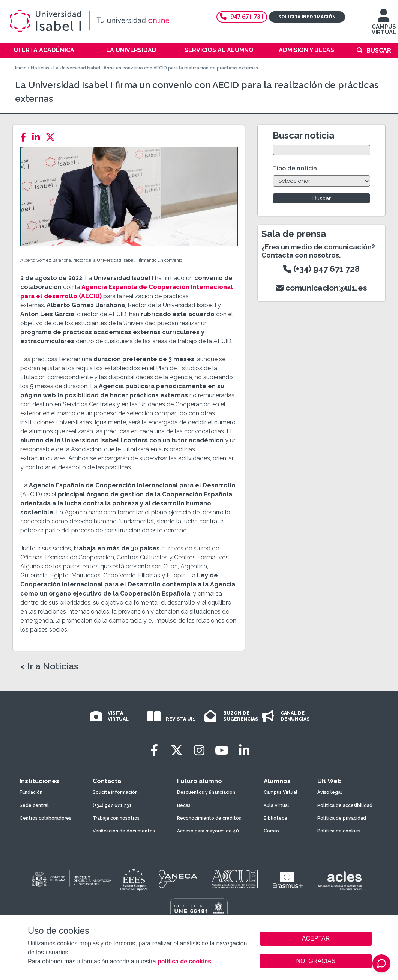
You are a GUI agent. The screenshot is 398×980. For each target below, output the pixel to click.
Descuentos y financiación (206, 792)
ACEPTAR (316, 939)
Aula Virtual (276, 805)
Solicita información (307, 17)
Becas (184, 805)
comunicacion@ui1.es (321, 288)
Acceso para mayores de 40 (208, 831)
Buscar (379, 51)
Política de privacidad (342, 818)
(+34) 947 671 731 (112, 805)
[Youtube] (222, 750)
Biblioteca (275, 818)
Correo (271, 831)
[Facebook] (25, 137)
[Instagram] (199, 750)
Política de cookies (339, 831)
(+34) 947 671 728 (321, 269)
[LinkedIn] (38, 137)
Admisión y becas (306, 50)
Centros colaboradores (45, 818)
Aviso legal (330, 792)
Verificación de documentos (124, 831)
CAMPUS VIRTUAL (384, 25)
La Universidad (131, 50)
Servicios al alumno (219, 50)
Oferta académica (44, 50)
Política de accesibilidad (345, 805)
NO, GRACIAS (316, 961)
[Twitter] (53, 137)
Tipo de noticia (295, 168)
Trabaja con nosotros (116, 818)
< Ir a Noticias (49, 666)
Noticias (40, 68)
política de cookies (184, 961)
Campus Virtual (281, 792)
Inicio (21, 68)
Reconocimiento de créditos (209, 818)
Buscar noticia (303, 135)
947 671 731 (242, 17)
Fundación (31, 792)
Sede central (34, 805)
